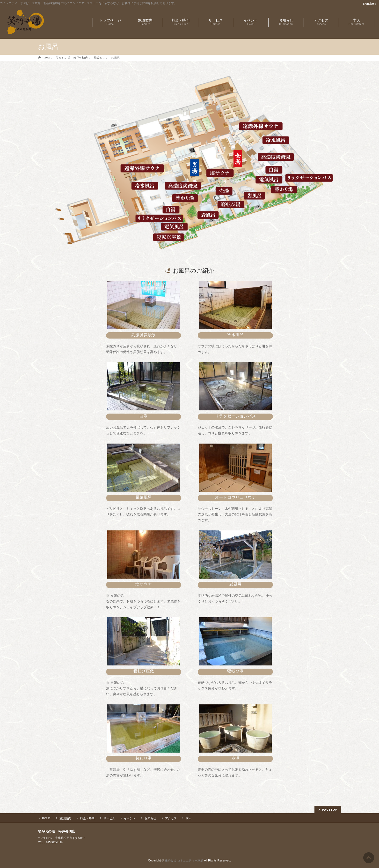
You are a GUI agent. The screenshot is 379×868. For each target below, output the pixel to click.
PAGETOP (330, 810)
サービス (109, 818)
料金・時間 (87, 818)
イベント (130, 818)
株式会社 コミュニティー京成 (184, 860)
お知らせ (150, 818)
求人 (189, 818)
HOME (46, 818)
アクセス (171, 818)
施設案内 (65, 818)
